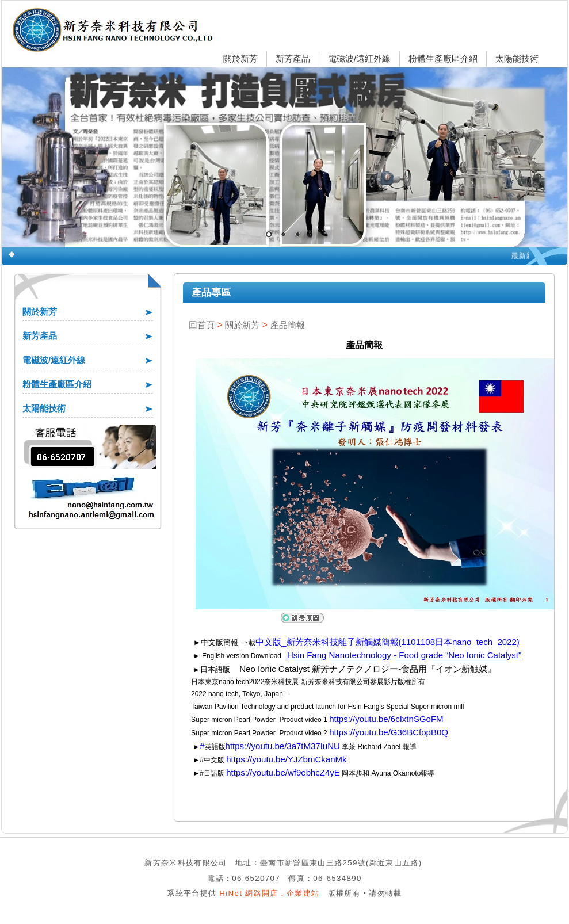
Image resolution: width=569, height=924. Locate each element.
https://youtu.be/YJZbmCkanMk (286, 759)
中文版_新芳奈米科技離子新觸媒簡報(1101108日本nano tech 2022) (387, 642)
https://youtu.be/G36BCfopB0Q (389, 732)
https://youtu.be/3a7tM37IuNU (283, 746)
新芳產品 (293, 58)
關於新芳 (240, 58)
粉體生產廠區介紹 (443, 58)
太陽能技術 (517, 58)
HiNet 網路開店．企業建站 (269, 893)
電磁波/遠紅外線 (359, 58)
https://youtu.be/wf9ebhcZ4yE (283, 772)
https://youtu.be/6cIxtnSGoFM (386, 719)
